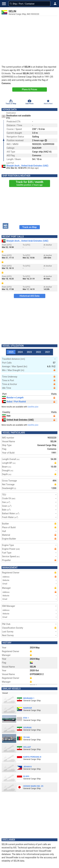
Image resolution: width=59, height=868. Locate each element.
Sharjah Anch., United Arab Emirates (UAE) (27, 166)
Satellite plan (33, 407)
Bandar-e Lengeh (13, 398)
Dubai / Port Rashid (14, 402)
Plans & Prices (29, 89)
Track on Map (29, 227)
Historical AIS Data (29, 296)
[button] (55, 4)
